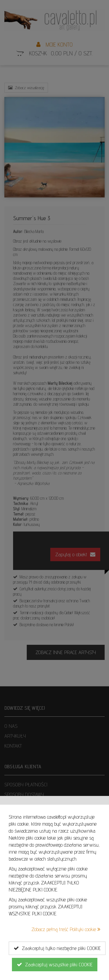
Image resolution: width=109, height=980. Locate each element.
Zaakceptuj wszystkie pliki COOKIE (55, 965)
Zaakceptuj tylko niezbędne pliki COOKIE (57, 948)
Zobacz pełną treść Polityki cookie (66, 929)
